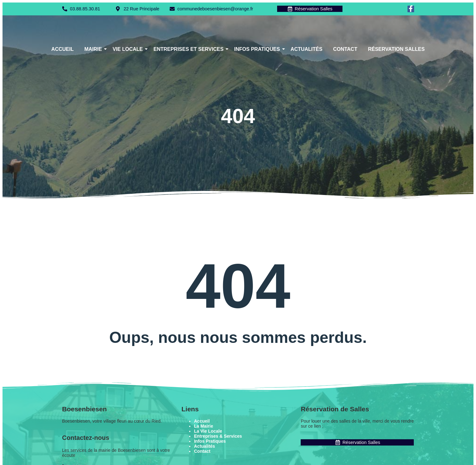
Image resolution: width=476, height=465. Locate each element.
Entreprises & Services (218, 436)
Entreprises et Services (189, 49)
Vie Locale (129, 49)
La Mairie (203, 426)
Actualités (306, 49)
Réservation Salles (396, 49)
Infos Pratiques (258, 49)
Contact (345, 49)
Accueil (62, 49)
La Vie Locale (208, 431)
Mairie (94, 49)
